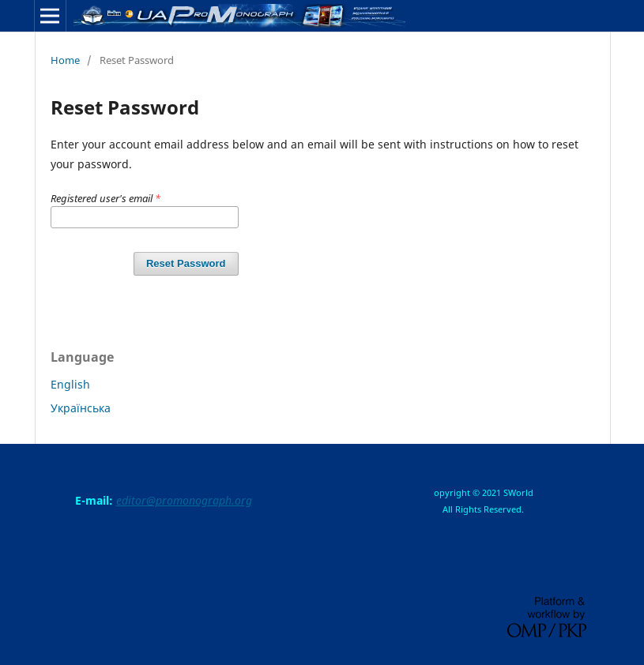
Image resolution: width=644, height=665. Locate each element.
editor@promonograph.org (184, 500)
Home (65, 60)
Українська (81, 408)
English (70, 384)
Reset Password (186, 263)
